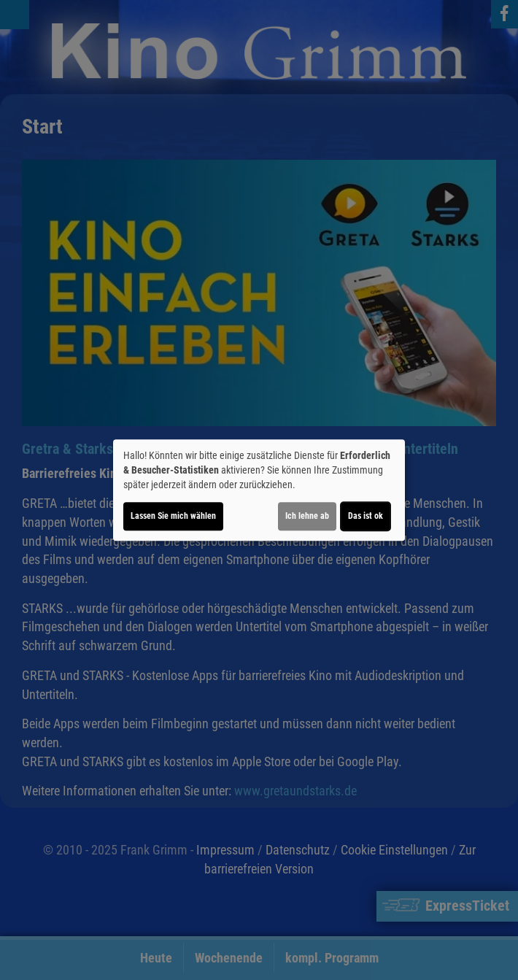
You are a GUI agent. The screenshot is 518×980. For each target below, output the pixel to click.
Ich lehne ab (307, 516)
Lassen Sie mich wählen (173, 516)
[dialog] (259, 490)
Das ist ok (366, 516)
